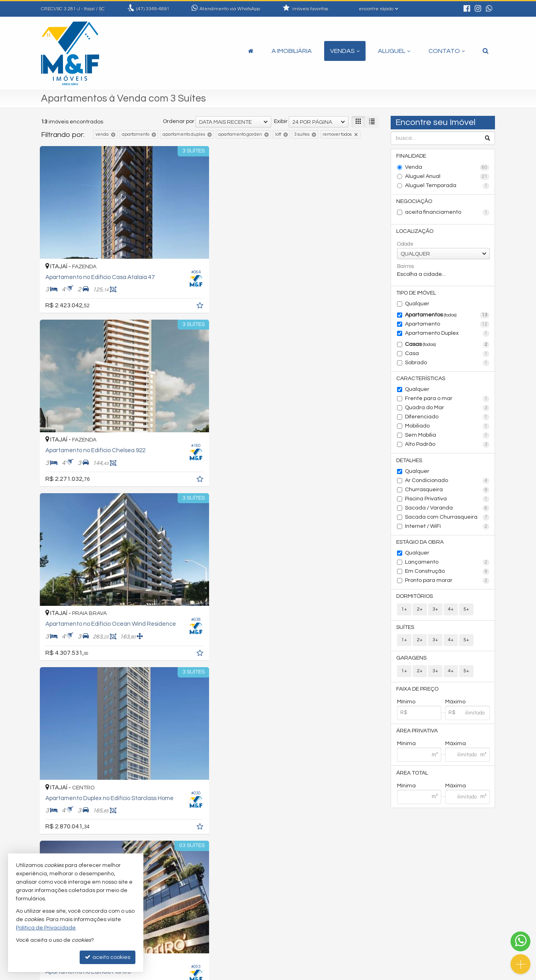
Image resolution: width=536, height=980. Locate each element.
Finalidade (412, 156)
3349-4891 (153, 9)
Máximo (455, 709)
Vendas (345, 51)
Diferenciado (447, 420)
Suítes (406, 633)
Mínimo (406, 709)
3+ (435, 614)
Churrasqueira (447, 494)
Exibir (281, 121)
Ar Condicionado (447, 484)
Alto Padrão (447, 448)
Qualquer (417, 306)
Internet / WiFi (447, 530)
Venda (447, 168)
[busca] (486, 51)
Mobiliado (447, 429)
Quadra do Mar (447, 411)
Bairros (405, 268)
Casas (447, 347)
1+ (404, 614)
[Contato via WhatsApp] (520, 941)
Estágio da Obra (421, 546)
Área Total (413, 781)
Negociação (415, 202)
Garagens (412, 664)
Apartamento (447, 327)
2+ (420, 614)
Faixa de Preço (418, 695)
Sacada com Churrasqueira (447, 521)
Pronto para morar (447, 585)
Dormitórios (415, 601)
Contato (447, 51)
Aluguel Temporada (447, 186)
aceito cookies (108, 957)
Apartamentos (447, 318)
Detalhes (410, 464)
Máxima (456, 751)
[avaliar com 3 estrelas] (62, 836)
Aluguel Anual (447, 177)
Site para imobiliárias (444, 974)
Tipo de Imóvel (417, 295)
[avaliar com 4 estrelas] (70, 836)
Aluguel (394, 51)
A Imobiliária (292, 51)
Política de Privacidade (248, 974)
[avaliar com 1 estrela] (45, 836)
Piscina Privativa (447, 503)
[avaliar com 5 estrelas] (78, 836)
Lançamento (447, 567)
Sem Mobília (447, 439)
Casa (447, 356)
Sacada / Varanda (447, 512)
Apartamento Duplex (447, 336)
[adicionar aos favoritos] (141, 267)
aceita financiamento (447, 214)
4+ (451, 614)
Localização (416, 233)
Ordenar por (179, 121)
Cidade (405, 246)
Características (422, 381)
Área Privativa (418, 738)
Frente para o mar (447, 402)
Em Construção (447, 576)
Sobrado (447, 365)
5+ (466, 614)
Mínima (406, 751)
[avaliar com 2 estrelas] (53, 836)
